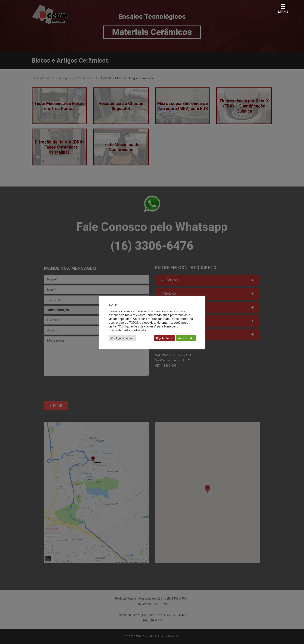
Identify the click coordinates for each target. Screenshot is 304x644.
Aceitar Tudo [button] (186, 338)
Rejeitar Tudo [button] (164, 338)
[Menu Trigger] (283, 9)
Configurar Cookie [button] (122, 338)
